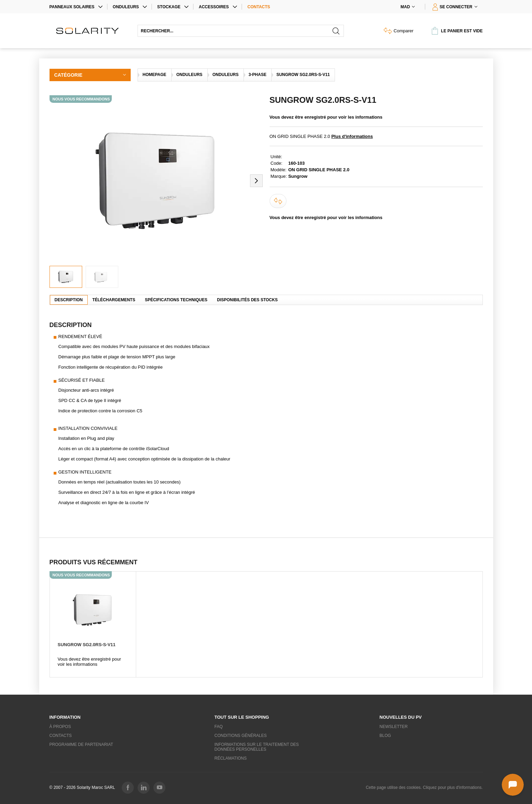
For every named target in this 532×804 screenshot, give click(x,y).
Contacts (259, 7)
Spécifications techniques (176, 300)
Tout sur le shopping (242, 717)
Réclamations (231, 758)
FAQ (219, 727)
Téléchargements (114, 300)
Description (69, 300)
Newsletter (394, 727)
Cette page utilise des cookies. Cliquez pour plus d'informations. (424, 787)
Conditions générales (241, 736)
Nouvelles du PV (401, 717)
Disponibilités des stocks (247, 300)
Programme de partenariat (81, 745)
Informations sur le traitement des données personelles (257, 747)
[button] (256, 181)
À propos (60, 727)
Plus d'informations (352, 136)
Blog (385, 736)
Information (65, 717)
